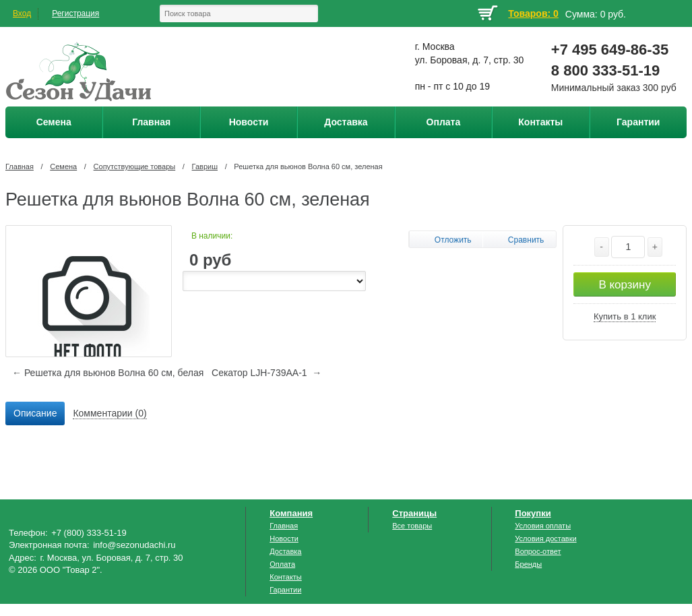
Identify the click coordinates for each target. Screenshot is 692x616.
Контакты (286, 577)
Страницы (414, 513)
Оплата (282, 564)
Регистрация (75, 13)
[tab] (35, 414)
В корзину (625, 285)
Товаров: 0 (533, 13)
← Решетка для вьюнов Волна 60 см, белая (108, 373)
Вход (22, 13)
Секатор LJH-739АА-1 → (266, 373)
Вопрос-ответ (538, 551)
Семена (63, 166)
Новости (284, 538)
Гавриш (205, 166)
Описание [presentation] (35, 413)
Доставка (285, 551)
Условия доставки (545, 538)
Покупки (533, 513)
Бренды (528, 564)
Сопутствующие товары (135, 166)
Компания (291, 513)
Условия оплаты (543, 526)
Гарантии (285, 590)
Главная (20, 166)
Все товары (412, 526)
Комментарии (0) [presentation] (109, 413)
